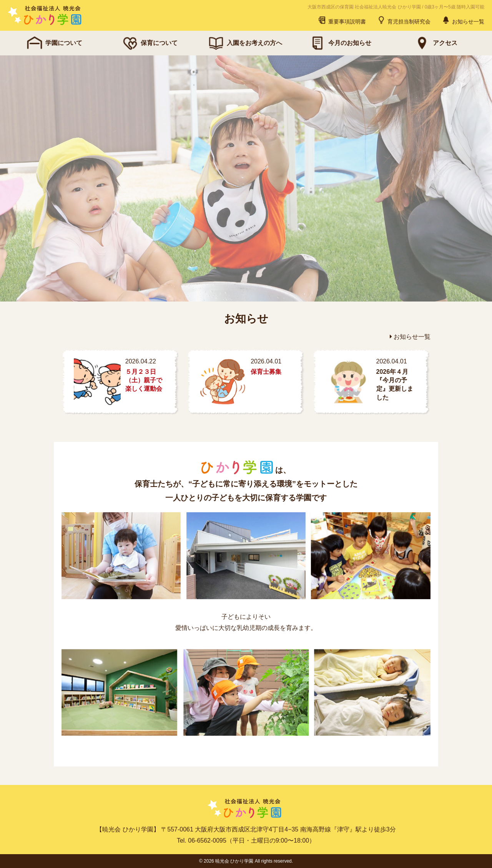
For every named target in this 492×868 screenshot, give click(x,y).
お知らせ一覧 (463, 20)
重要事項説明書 (342, 20)
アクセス (435, 43)
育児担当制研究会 (404, 20)
